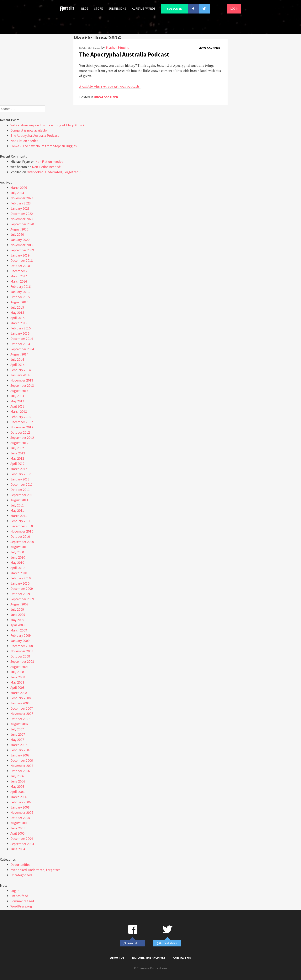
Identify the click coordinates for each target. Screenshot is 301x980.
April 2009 (17, 625)
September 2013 (22, 385)
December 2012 (22, 422)
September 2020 (22, 224)
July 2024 (17, 193)
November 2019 (22, 245)
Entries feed (19, 896)
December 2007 (22, 708)
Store (98, 9)
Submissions (117, 9)
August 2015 (19, 302)
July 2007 (17, 729)
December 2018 (22, 260)
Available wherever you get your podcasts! (110, 87)
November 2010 (22, 531)
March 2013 (19, 411)
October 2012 (20, 432)
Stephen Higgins (117, 47)
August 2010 (19, 547)
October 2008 (20, 656)
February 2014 (21, 370)
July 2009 (17, 609)
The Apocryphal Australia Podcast (124, 54)
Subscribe (174, 9)
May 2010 (17, 563)
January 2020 (20, 240)
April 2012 (17, 464)
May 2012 (17, 458)
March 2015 (19, 323)
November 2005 (22, 812)
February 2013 (21, 417)
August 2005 (19, 823)
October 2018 (20, 266)
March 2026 (19, 188)
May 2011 (17, 510)
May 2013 (17, 401)
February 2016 (21, 287)
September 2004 (22, 844)
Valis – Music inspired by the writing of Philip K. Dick (48, 125)
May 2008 (17, 682)
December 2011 (22, 484)
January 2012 (20, 479)
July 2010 (17, 552)
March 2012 (19, 469)
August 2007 (19, 724)
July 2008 (17, 672)
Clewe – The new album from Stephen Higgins (44, 146)
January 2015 (20, 333)
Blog (85, 9)
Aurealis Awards (144, 9)
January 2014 (20, 375)
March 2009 (19, 630)
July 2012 (17, 448)
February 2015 (21, 328)
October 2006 (20, 771)
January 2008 (20, 703)
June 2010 (18, 557)
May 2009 (17, 620)
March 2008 (19, 693)
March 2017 (19, 276)
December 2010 (22, 526)
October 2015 (20, 297)
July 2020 (17, 234)
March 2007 (19, 745)
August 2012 (19, 443)
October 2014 (20, 344)
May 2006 (17, 786)
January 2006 (20, 807)
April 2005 (17, 833)
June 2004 (18, 849)
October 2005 (20, 818)
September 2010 (22, 542)
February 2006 (21, 802)
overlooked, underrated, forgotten (35, 870)
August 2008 (19, 667)
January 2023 (20, 208)
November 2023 (22, 198)
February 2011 (21, 521)
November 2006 (22, 766)
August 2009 (19, 604)
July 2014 (17, 359)
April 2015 (17, 318)
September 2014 (22, 349)
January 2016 (20, 292)
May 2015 (17, 313)
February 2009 (21, 635)
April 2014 (17, 365)
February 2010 (21, 578)
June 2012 (18, 453)
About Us (117, 957)
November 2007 (22, 714)
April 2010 (17, 568)
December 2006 (22, 760)
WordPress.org (21, 906)
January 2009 (20, 641)
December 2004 (22, 839)
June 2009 (18, 615)
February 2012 (21, 474)
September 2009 (22, 599)
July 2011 (17, 505)
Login (234, 9)
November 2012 (22, 427)
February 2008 (21, 698)
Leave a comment (210, 48)
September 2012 (22, 438)
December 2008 (22, 646)
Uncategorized (106, 97)
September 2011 (22, 495)
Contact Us (182, 957)
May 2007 (17, 740)
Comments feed (22, 901)
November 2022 (22, 219)
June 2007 (18, 734)
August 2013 (19, 391)
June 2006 (18, 781)
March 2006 (19, 797)
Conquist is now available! (29, 130)
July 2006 (17, 776)
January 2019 (20, 255)
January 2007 (20, 755)
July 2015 (17, 307)
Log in (15, 891)
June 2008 (18, 677)
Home (69, 9)
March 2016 (19, 281)
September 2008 (22, 661)
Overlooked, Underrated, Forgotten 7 (54, 172)
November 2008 (22, 651)
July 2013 (17, 396)
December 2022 (22, 214)
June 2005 (18, 828)
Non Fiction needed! (25, 141)
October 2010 (20, 536)
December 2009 (22, 589)
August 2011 (19, 500)
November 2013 (22, 380)
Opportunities (20, 865)
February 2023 (21, 203)
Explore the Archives (149, 957)
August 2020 (19, 229)
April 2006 (17, 792)
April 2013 (17, 406)
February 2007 (21, 750)
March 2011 (19, 516)
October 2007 (20, 719)
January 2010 (20, 583)
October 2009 (20, 594)
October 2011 (20, 490)
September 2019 (22, 250)
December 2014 (22, 339)
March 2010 (19, 573)
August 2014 (19, 354)
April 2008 (17, 688)
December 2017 (22, 271)
